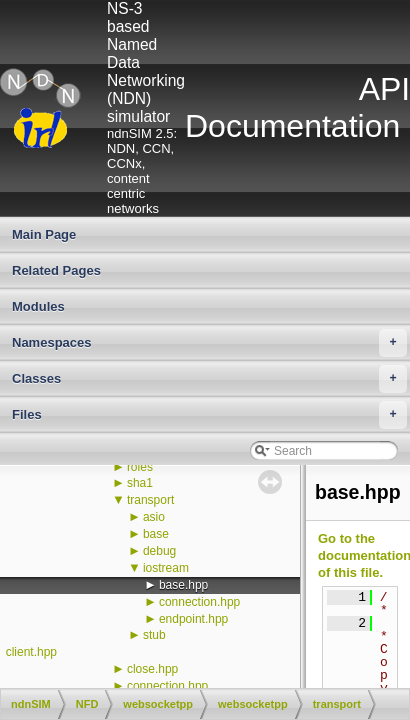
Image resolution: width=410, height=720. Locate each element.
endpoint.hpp (193, 619)
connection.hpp (199, 602)
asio (154, 517)
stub (154, 635)
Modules (38, 306)
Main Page (44, 234)
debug (159, 551)
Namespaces (209, 343)
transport (150, 500)
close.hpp (152, 669)
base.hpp (183, 585)
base (156, 534)
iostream (166, 568)
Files (209, 415)
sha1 (140, 483)
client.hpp (31, 652)
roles (140, 467)
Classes (209, 379)
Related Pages (56, 270)
